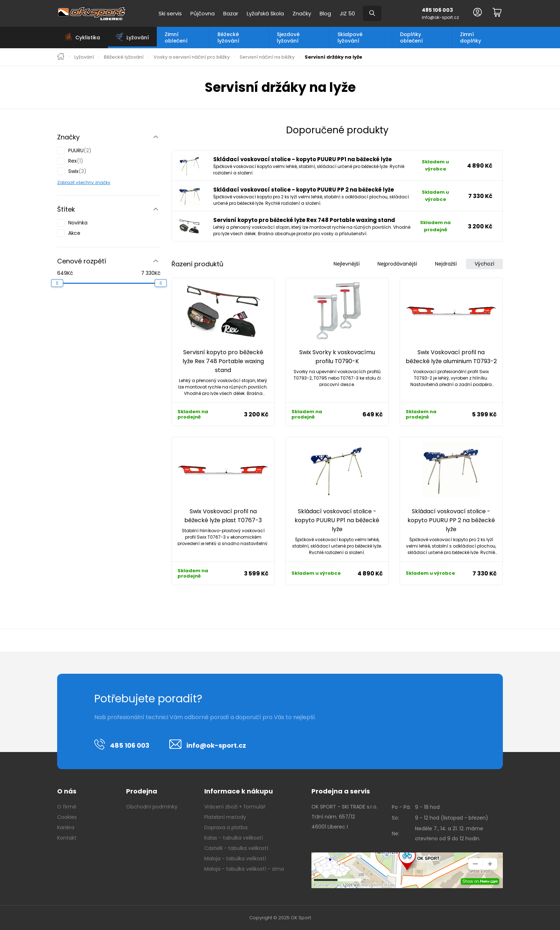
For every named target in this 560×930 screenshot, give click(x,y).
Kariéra (66, 827)
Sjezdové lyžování (288, 38)
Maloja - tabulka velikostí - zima (244, 869)
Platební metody (225, 817)
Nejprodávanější (397, 264)
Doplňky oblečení (411, 38)
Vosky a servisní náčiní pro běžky (192, 57)
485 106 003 (437, 10)
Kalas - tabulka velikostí (234, 838)
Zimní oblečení (176, 38)
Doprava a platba (226, 827)
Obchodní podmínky (152, 807)
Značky (302, 13)
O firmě (67, 807)
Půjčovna (202, 13)
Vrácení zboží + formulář (235, 807)
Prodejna (142, 791)
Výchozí (484, 264)
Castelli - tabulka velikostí (236, 848)
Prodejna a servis (341, 791)
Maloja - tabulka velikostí (235, 859)
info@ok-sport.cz (440, 17)
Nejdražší (446, 264)
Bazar (231, 13)
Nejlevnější (347, 264)
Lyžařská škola (265, 13)
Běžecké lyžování (228, 38)
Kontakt (67, 838)
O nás (67, 791)
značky (102, 182)
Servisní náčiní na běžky (267, 57)
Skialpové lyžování (350, 38)
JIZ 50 (347, 13)
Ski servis (170, 13)
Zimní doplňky (471, 38)
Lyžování (84, 57)
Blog (325, 13)
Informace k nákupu (239, 791)
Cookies (67, 817)
